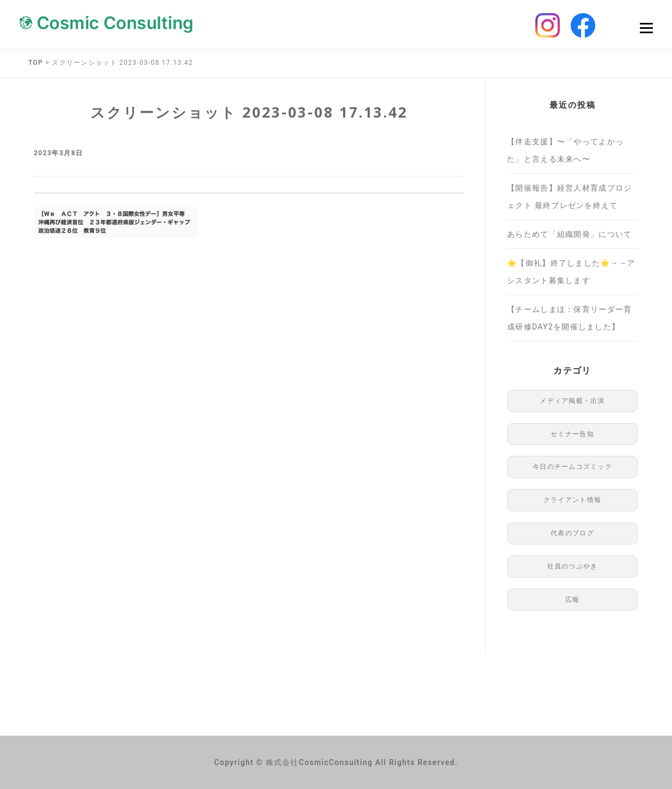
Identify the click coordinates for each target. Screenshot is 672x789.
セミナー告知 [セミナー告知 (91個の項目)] (572, 434)
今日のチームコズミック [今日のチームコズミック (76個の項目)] (572, 467)
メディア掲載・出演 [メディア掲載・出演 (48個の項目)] (572, 401)
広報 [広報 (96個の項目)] (573, 600)
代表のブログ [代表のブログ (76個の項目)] (572, 533)
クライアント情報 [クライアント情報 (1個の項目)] (572, 500)
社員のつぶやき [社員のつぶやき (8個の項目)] (573, 566)
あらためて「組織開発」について (570, 234)
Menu (646, 28)
